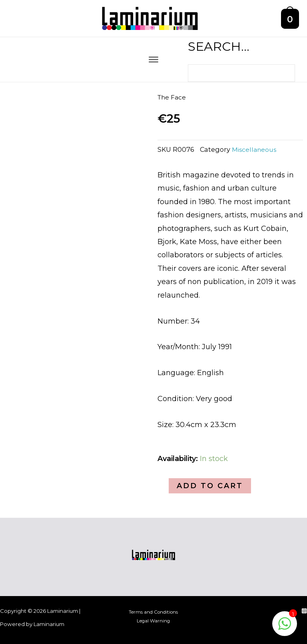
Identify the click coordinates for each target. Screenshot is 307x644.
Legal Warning (153, 621)
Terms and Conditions (153, 612)
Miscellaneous (256, 155)
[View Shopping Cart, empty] (290, 21)
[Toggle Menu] (153, 65)
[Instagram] (304, 611)
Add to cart (210, 491)
